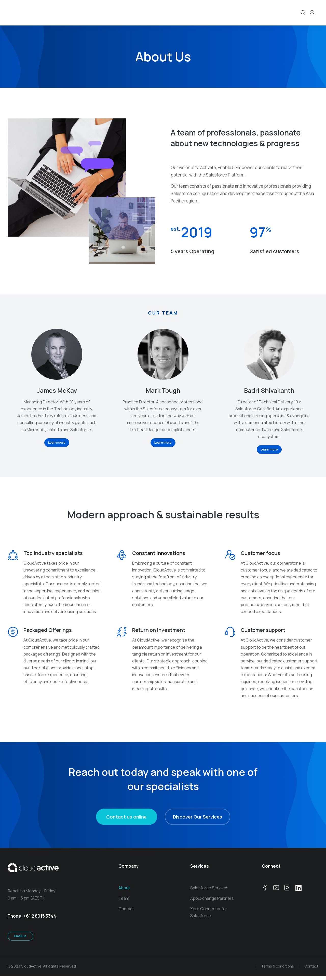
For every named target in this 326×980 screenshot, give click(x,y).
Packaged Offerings (48, 634)
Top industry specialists (53, 553)
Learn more (57, 443)
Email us (20, 940)
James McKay (57, 390)
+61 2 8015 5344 (40, 920)
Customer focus (260, 553)
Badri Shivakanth (269, 390)
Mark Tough (163, 390)
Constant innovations (159, 553)
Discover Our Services (198, 821)
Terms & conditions (277, 970)
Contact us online (126, 821)
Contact (311, 970)
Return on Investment (159, 634)
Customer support (263, 634)
